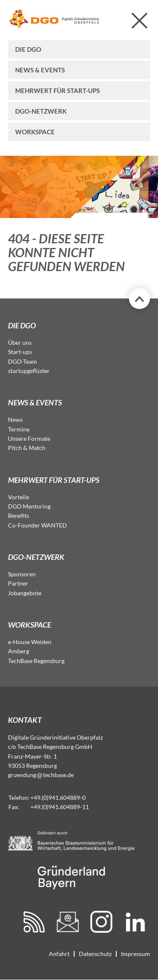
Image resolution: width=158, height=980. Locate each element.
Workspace (35, 132)
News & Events (40, 70)
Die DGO (28, 49)
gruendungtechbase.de (41, 775)
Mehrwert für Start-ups (58, 91)
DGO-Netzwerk (41, 111)
